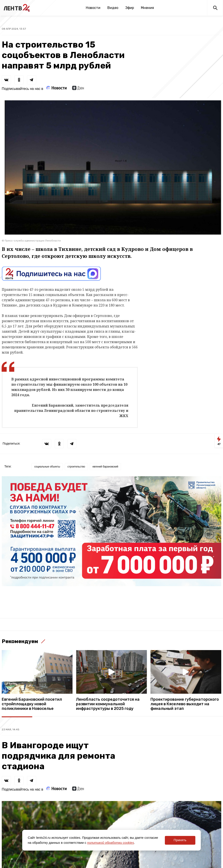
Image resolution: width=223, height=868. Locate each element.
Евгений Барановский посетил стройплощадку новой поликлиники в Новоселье (32, 704)
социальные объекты (47, 467)
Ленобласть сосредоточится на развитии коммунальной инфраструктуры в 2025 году (108, 704)
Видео (113, 8)
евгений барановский (105, 467)
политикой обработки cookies (111, 843)
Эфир (130, 8)
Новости (93, 8)
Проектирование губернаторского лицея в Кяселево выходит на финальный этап (185, 704)
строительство (76, 467)
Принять (180, 840)
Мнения (147, 8)
